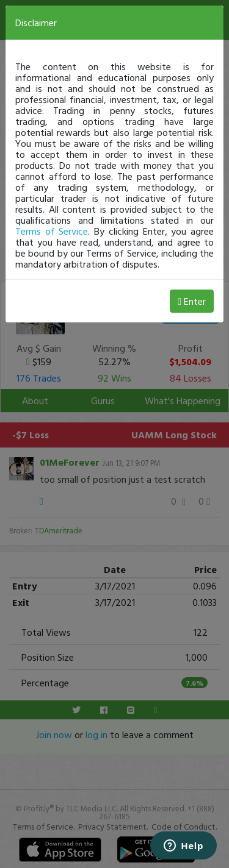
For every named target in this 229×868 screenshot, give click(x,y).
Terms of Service (52, 231)
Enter (192, 301)
